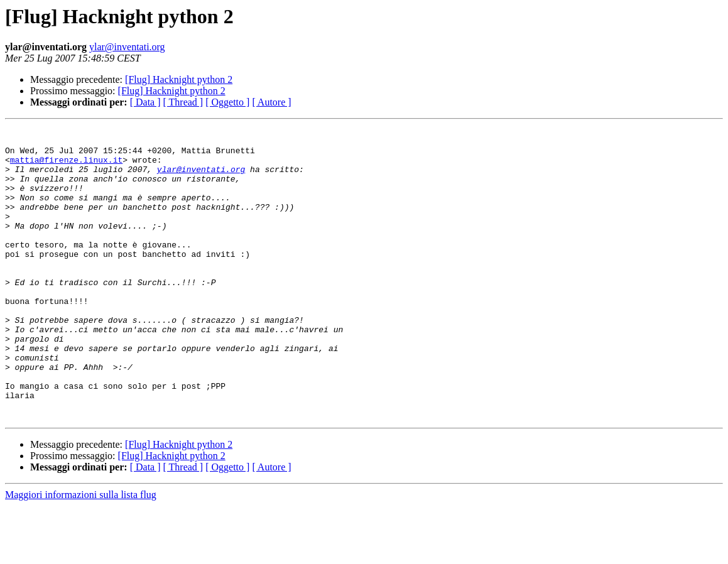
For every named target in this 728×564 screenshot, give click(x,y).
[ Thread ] (183, 102)
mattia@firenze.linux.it (66, 167)
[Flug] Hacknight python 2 (179, 79)
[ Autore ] (271, 102)
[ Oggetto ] (227, 102)
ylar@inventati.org (127, 47)
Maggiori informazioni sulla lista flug (81, 553)
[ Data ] (145, 102)
